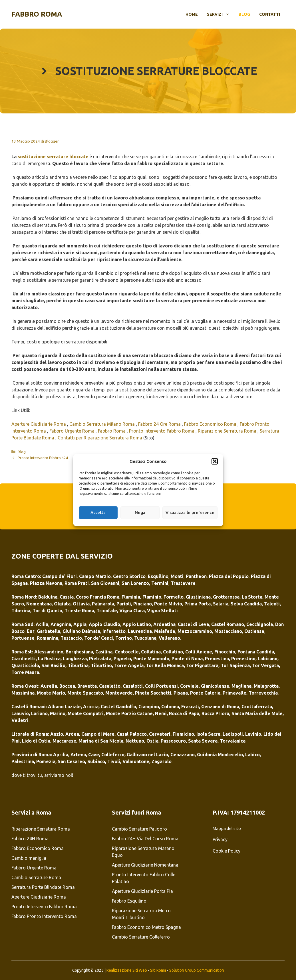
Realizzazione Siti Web (127, 970)
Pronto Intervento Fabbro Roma (162, 431)
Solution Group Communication (197, 970)
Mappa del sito (227, 828)
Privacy (220, 839)
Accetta (98, 512)
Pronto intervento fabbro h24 (43, 458)
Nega (140, 512)
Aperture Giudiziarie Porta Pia (142, 891)
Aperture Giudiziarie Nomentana (145, 865)
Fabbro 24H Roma (30, 839)
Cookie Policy (226, 851)
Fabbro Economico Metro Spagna (146, 927)
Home (192, 14)
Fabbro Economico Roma (211, 424)
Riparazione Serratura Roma (228, 431)
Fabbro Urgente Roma (73, 431)
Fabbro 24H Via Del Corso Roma (145, 839)
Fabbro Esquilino (129, 901)
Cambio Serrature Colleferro (141, 937)
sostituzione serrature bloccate (53, 157)
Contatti (270, 14)
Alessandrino (49, 652)
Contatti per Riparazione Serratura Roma (100, 438)
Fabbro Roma (37, 14)
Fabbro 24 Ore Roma (160, 424)
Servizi (221, 14)
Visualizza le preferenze (190, 512)
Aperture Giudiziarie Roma (39, 424)
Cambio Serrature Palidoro (139, 829)
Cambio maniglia (29, 858)
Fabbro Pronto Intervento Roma (44, 916)
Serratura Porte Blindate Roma (43, 887)
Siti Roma (158, 970)
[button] (215, 461)
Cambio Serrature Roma (36, 877)
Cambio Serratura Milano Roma (103, 424)
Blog (244, 14)
